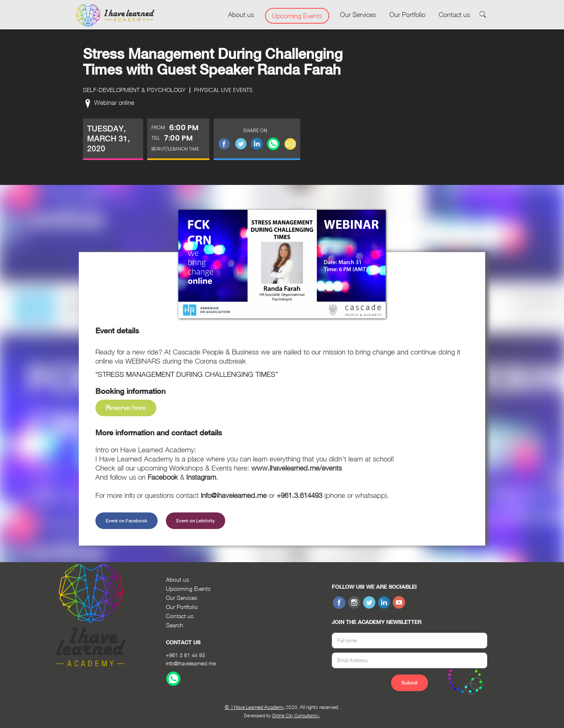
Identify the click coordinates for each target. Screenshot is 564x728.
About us (241, 15)
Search (175, 625)
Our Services (358, 15)
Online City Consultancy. (296, 715)
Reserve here (126, 408)
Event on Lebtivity (196, 521)
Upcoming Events (297, 16)
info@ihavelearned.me (191, 663)
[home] (115, 16)
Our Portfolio (407, 15)
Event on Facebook (126, 521)
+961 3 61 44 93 (185, 655)
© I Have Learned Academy (255, 707)
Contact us (455, 15)
